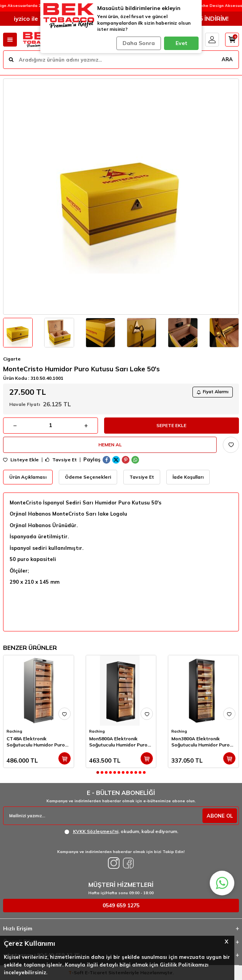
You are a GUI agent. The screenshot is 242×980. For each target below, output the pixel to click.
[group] (121, 197)
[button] (98, 772)
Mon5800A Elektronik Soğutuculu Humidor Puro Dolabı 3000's (118, 742)
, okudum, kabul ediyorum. (121, 831)
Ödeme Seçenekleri (88, 477)
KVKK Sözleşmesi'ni (96, 831)
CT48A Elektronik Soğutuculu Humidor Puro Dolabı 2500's (36, 742)
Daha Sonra (139, 43)
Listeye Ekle (21, 460)
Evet (181, 43)
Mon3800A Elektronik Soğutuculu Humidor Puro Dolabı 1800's (201, 742)
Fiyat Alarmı (213, 392)
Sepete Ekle (171, 425)
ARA (227, 59)
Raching (14, 731)
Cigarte (12, 359)
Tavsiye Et (61, 460)
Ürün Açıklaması (28, 477)
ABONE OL (220, 816)
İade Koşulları (188, 477)
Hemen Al (110, 445)
